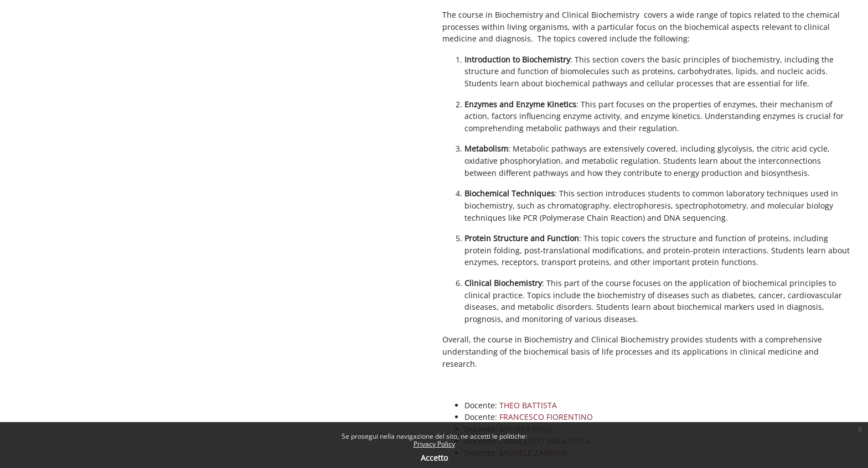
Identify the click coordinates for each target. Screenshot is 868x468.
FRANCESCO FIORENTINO (546, 417)
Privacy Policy (434, 444)
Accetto (434, 458)
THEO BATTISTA (528, 405)
